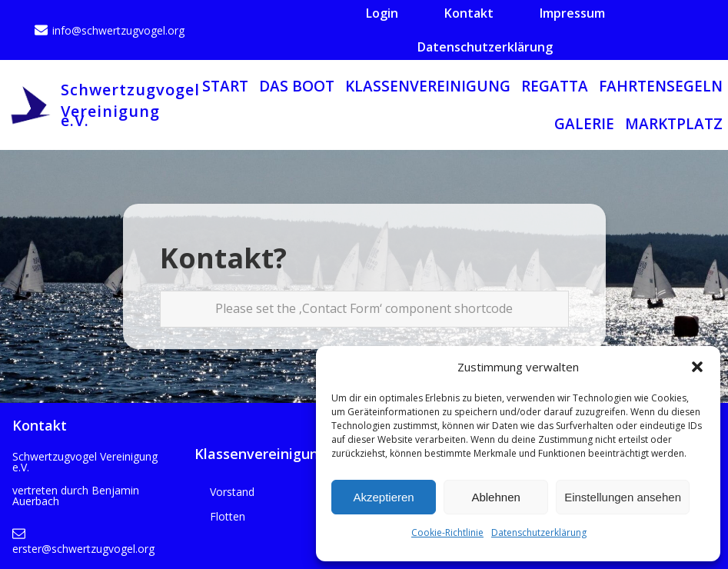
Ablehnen (495, 497)
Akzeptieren (383, 497)
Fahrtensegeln (661, 86)
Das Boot (297, 86)
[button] (697, 367)
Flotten (228, 516)
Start (225, 86)
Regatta (555, 86)
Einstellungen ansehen (623, 497)
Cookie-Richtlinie (447, 532)
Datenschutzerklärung (539, 532)
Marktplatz (674, 124)
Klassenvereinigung (428, 86)
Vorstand (232, 492)
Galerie (584, 124)
